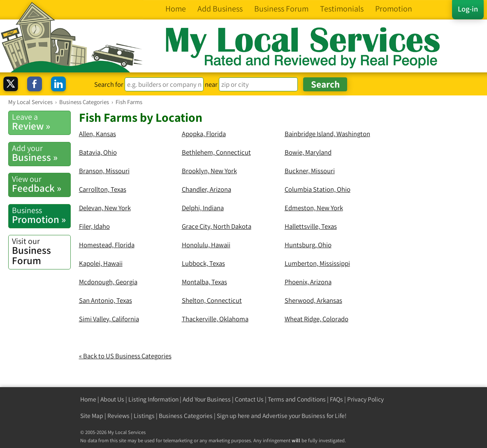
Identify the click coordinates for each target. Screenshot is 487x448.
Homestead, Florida (107, 245)
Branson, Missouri (104, 171)
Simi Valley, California (109, 319)
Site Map (92, 416)
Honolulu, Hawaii (206, 245)
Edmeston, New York (314, 208)
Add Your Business (207, 399)
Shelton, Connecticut (212, 300)
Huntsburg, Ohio (308, 245)
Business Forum (41, 251)
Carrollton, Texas (103, 189)
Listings (144, 416)
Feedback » (41, 184)
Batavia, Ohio (98, 152)
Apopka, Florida (204, 134)
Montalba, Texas (204, 282)
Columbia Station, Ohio (318, 189)
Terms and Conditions (297, 399)
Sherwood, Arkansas (313, 300)
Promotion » (41, 215)
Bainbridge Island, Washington (327, 134)
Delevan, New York (105, 208)
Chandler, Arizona (206, 189)
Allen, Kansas (97, 134)
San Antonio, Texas (106, 300)
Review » (41, 122)
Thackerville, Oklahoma (215, 319)
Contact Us (249, 399)
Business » (41, 153)
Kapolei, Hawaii (101, 263)
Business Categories (186, 416)
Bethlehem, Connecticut (216, 152)
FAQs (336, 399)
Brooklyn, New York (209, 171)
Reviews (118, 416)
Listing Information (153, 399)
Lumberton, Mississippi (317, 263)
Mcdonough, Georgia (108, 282)
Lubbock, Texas (203, 263)
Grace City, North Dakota (217, 226)
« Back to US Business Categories (125, 356)
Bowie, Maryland (308, 152)
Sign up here (233, 416)
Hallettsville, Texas (311, 226)
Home (88, 399)
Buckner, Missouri (310, 171)
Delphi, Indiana (203, 208)
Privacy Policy (365, 399)
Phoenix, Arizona (308, 282)
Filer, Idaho (94, 226)
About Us (112, 399)
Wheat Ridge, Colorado (317, 319)
